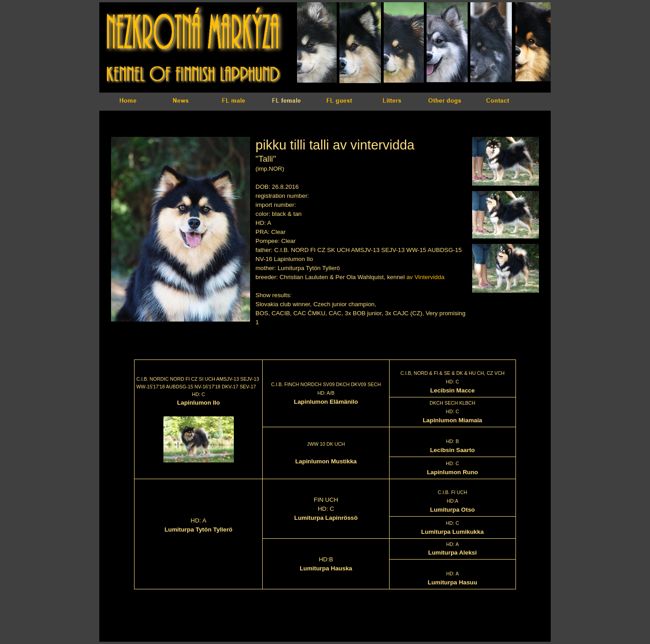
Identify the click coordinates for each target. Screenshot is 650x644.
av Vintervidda (425, 277)
